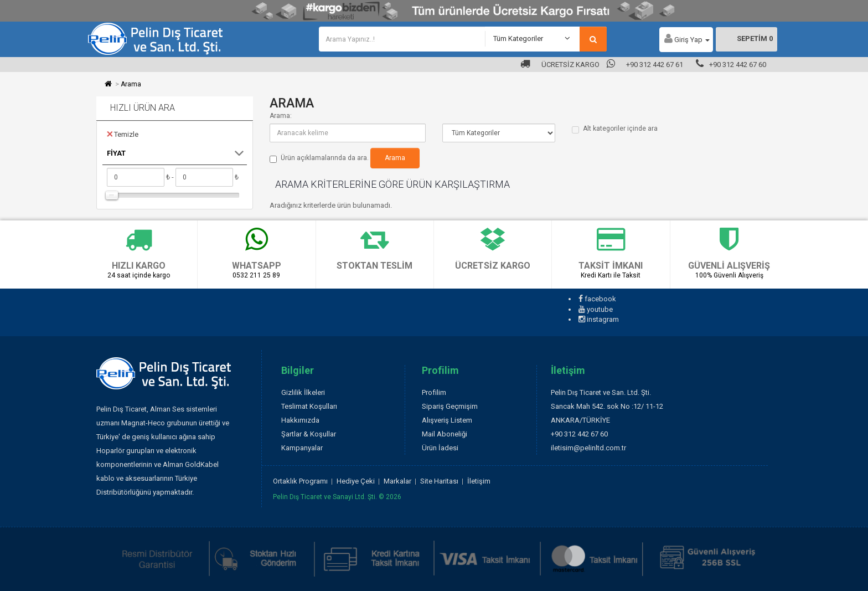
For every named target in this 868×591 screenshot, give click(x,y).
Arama (131, 84)
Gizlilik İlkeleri (303, 392)
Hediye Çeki (356, 481)
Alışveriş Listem (447, 420)
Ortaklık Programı (300, 481)
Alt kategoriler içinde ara (615, 129)
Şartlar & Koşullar (309, 434)
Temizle (123, 134)
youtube (596, 309)
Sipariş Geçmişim (450, 406)
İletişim (479, 481)
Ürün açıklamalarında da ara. (319, 158)
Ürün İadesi (440, 448)
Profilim (434, 392)
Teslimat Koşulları (309, 406)
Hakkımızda (300, 420)
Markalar (397, 481)
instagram (599, 319)
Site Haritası (439, 481)
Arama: (281, 116)
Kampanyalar (302, 448)
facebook (597, 299)
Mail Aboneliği (445, 434)
